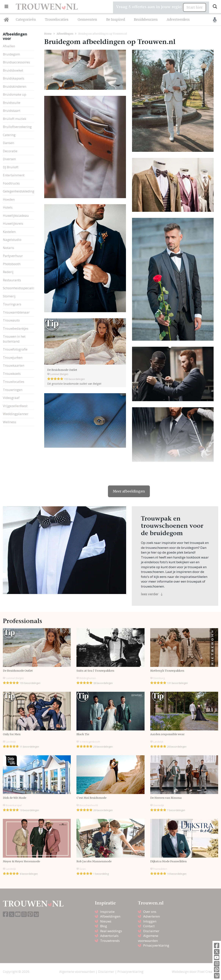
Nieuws (106, 921)
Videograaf (11, 398)
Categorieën (26, 20)
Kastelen (9, 232)
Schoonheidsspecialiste (20, 288)
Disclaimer (151, 931)
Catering (9, 135)
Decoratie (10, 151)
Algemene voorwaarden (77, 972)
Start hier (195, 7)
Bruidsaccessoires (16, 62)
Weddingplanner (16, 414)
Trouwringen (13, 390)
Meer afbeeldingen (129, 491)
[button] (6, 7)
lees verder (152, 594)
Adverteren (151, 916)
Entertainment (14, 175)
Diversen (9, 159)
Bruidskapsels (14, 78)
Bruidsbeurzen (146, 20)
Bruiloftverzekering (17, 127)
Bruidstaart (12, 111)
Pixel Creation (208, 972)
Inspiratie (107, 912)
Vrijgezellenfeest (15, 406)
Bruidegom (11, 54)
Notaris (8, 248)
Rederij (8, 272)
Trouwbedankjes (16, 328)
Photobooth (12, 264)
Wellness (9, 422)
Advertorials (109, 936)
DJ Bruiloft (11, 167)
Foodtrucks (11, 183)
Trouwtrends (110, 941)
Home (48, 34)
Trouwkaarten (14, 365)
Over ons (150, 912)
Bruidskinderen (15, 86)
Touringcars (12, 304)
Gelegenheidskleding (19, 191)
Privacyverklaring (156, 945)
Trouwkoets (12, 374)
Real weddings (111, 931)
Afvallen (9, 46)
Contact (149, 926)
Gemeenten (87, 20)
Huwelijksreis (13, 223)
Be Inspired (116, 20)
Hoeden (9, 199)
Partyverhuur (13, 256)
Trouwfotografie (15, 349)
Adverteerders (178, 20)
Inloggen (150, 921)
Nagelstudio (12, 240)
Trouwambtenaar (16, 312)
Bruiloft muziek (15, 119)
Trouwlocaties (57, 20)
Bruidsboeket (13, 70)
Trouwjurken (13, 357)
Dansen (8, 143)
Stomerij (9, 296)
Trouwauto (11, 320)
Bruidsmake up (15, 94)
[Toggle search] (215, 7)
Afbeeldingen (65, 34)
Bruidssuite (12, 103)
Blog (104, 926)
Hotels (8, 207)
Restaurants (12, 280)
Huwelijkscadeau (16, 215)
